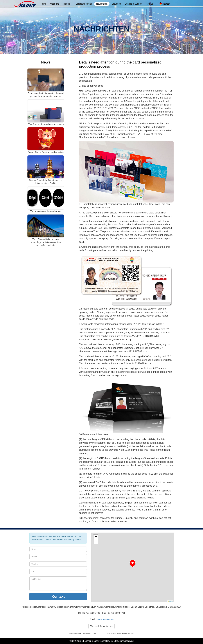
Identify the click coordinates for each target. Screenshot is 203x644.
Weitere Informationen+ (102, 626)
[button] (133, 564)
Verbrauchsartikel (84, 4)
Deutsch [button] (166, 4)
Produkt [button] (67, 4)
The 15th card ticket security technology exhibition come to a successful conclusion (46, 242)
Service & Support (134, 4)
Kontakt (150, 4)
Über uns (55, 4)
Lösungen (116, 4)
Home (44, 4)
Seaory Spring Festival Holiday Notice (46, 152)
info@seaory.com (105, 619)
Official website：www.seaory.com (83, 633)
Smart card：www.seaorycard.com (120, 633)
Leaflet (170, 601)
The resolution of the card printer (46, 211)
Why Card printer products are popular (46, 124)
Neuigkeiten (102, 4)
